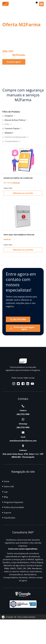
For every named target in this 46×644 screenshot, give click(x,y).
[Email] (23, 432)
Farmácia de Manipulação (16, 137)
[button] (41, 4)
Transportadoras (12, 141)
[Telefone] (23, 406)
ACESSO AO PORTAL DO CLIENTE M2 (18, 178)
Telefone (23, 410)
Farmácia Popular (12, 129)
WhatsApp (23, 424)
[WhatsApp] (23, 419)
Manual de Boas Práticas (15, 120)
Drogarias (9, 116)
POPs (7, 124)
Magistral (9, 133)
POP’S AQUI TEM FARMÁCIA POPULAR (19, 235)
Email (23, 437)
